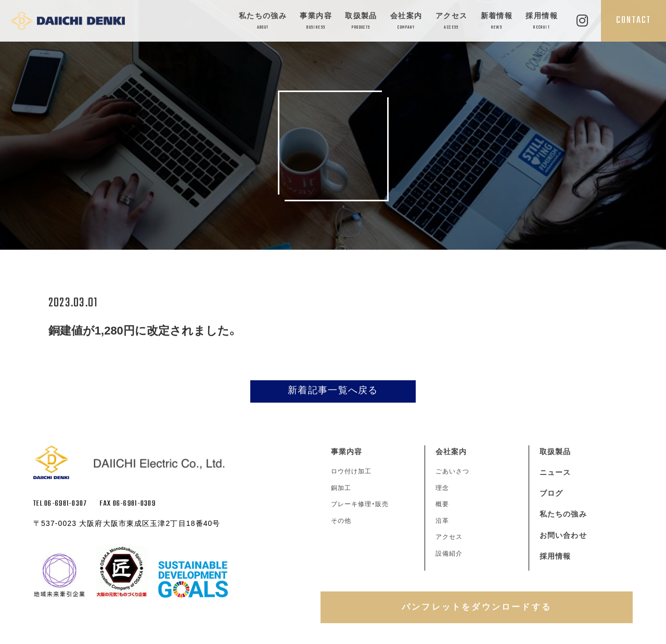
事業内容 (316, 22)
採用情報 (542, 22)
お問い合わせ (563, 535)
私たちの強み (263, 22)
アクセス (452, 22)
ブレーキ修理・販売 (360, 504)
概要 (442, 504)
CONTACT (633, 20)
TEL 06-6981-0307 (60, 504)
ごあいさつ (452, 471)
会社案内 (406, 22)
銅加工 (341, 488)
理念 (442, 488)
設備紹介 (449, 553)
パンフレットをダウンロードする (477, 607)
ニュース (555, 472)
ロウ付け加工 (351, 471)
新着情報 (497, 22)
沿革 (442, 521)
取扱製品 (361, 22)
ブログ (551, 493)
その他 (341, 521)
